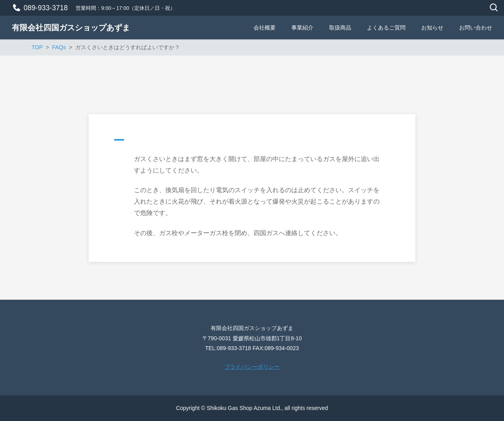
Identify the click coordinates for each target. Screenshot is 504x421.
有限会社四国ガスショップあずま (71, 28)
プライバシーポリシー (252, 367)
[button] (252, 142)
